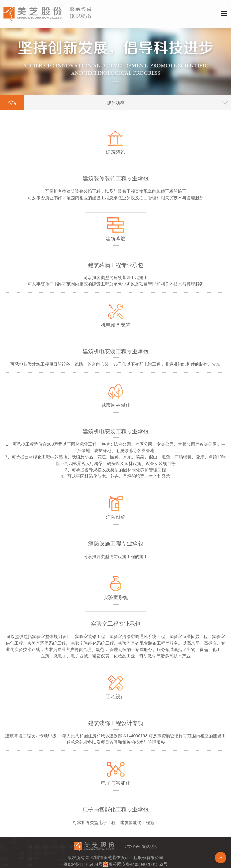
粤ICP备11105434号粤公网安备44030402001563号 (115, 864)
